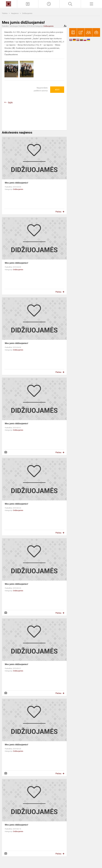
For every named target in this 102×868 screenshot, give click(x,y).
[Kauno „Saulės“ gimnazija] (9, 4)
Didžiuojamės (27, 13)
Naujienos (15, 13)
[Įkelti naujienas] (28, 4)
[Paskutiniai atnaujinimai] (49, 4)
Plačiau (58, 212)
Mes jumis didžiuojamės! (16, 183)
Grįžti (10, 103)
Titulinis (5, 13)
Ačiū (57, 90)
